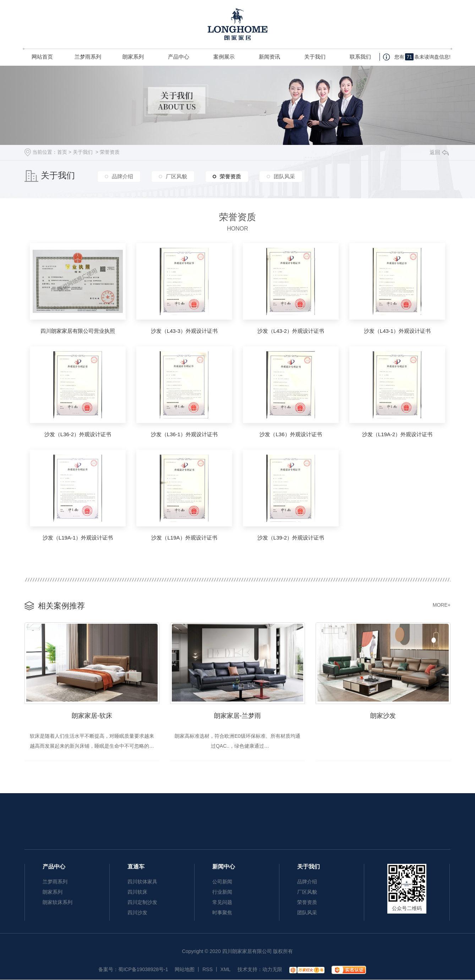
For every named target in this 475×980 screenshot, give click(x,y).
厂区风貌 (176, 176)
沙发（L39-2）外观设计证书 (291, 538)
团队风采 (284, 176)
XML (226, 970)
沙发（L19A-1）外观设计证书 (78, 538)
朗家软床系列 (58, 903)
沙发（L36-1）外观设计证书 (184, 434)
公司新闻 (222, 882)
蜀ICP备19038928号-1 (143, 970)
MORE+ (442, 605)
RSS (208, 970)
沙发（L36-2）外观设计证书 (78, 434)
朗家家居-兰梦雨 (237, 716)
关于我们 (315, 57)
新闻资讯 (269, 57)
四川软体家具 (142, 882)
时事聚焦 (222, 913)
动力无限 (272, 970)
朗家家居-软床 (92, 716)
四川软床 (137, 892)
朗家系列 (133, 57)
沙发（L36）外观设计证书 (291, 434)
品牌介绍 (122, 176)
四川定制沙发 (142, 903)
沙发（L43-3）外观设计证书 (184, 331)
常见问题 (222, 903)
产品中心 (179, 57)
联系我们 (360, 57)
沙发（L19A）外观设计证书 (184, 538)
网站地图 (185, 970)
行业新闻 (222, 892)
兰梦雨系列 (88, 57)
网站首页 (42, 57)
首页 (62, 152)
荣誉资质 (110, 152)
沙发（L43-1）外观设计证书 (397, 331)
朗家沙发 (383, 716)
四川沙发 (137, 913)
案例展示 (224, 57)
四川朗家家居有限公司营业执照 (78, 331)
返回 (439, 152)
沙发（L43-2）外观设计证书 (291, 331)
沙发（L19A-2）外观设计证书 (397, 434)
